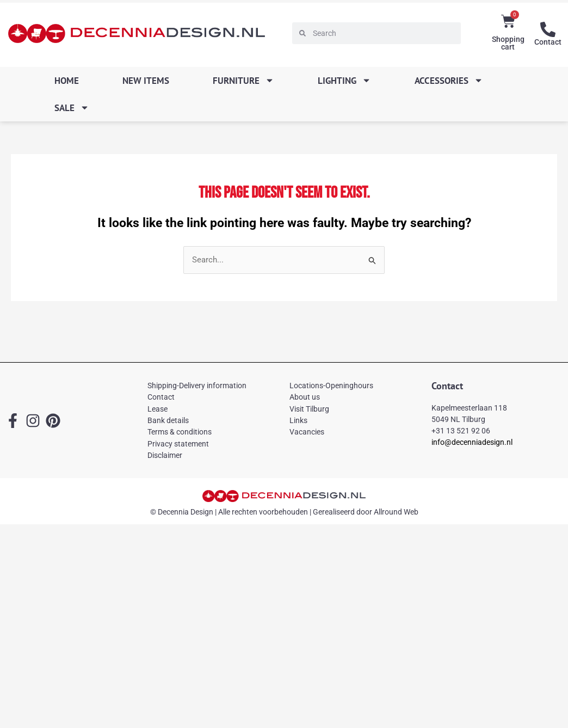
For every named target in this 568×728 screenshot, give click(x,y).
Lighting (344, 80)
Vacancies (307, 432)
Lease (158, 409)
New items (146, 81)
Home (67, 81)
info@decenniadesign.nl (472, 442)
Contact (548, 42)
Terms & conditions (180, 432)
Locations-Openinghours (331, 386)
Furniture (243, 80)
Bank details (168, 420)
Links (298, 420)
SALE (72, 108)
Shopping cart (508, 43)
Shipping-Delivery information (197, 386)
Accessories (449, 80)
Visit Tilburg (309, 409)
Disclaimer (165, 455)
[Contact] (548, 29)
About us (305, 397)
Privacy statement (178, 444)
